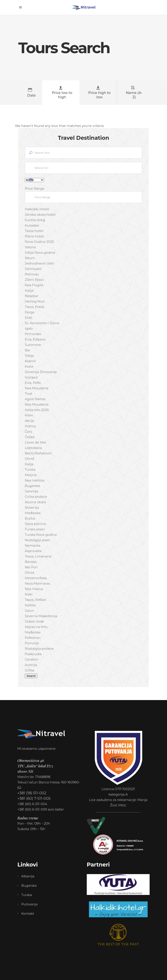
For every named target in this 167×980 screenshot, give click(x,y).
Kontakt (28, 913)
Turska (27, 895)
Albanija (28, 876)
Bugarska (29, 885)
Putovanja (29, 904)
